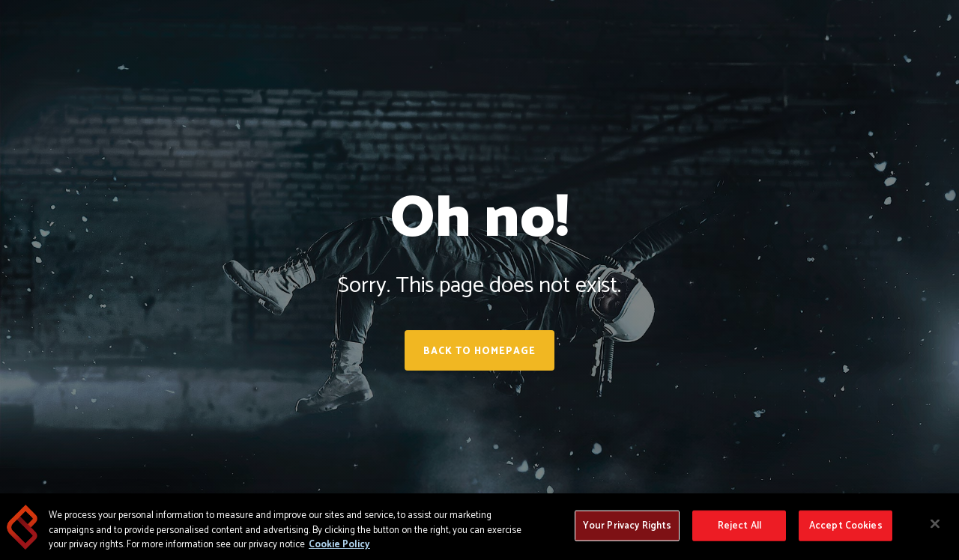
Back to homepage (479, 351)
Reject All (739, 526)
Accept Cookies (846, 526)
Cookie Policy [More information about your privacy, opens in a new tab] (339, 545)
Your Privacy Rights (627, 526)
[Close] (935, 524)
